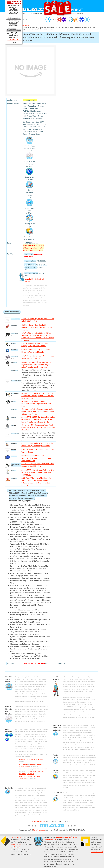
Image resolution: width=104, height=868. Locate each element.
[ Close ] (14, 43)
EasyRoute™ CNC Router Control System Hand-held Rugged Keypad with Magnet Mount (36, 404)
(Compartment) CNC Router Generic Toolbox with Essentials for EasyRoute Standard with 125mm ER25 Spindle (38, 412)
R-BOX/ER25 (43, 769)
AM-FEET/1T (34, 771)
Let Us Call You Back (14, 40)
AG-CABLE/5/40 (24, 767)
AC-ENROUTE (23, 779)
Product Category (24, 25)
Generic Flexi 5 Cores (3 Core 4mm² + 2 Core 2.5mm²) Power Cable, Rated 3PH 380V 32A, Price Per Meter (38, 396)
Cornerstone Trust (97, 852)
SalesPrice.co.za (39, 830)
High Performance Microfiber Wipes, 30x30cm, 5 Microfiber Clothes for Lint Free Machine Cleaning (37, 458)
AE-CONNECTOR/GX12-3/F (27, 776)
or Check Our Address (36, 280)
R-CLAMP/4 (40, 764)
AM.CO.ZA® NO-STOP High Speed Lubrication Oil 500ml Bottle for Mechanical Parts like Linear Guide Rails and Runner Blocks (38, 419)
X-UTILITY (38, 776)
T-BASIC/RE (41, 771)
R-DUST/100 (33, 764)
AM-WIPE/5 (30, 774)
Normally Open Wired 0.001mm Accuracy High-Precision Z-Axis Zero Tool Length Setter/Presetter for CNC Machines (37, 365)
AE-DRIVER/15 (33, 759)
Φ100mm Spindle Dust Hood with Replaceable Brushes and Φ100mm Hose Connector (37, 327)
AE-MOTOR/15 (24, 759)
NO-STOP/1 (23, 774)
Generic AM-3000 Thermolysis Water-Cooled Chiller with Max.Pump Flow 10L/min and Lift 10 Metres (38, 427)
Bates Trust (16, 847)
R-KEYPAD (36, 769)
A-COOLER (41, 759)
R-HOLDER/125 (24, 764)
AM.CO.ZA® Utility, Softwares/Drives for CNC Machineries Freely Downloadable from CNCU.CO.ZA (38, 473)
